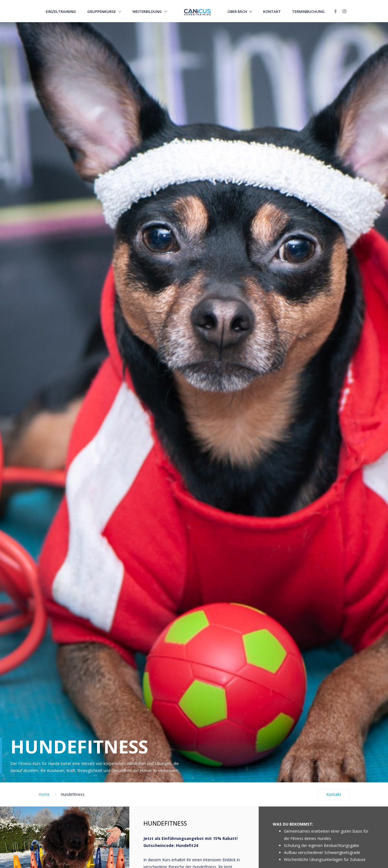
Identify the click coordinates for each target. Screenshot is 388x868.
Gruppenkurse (104, 12)
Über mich (237, 12)
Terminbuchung (308, 12)
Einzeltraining (61, 12)
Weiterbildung (150, 12)
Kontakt (272, 12)
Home (44, 794)
